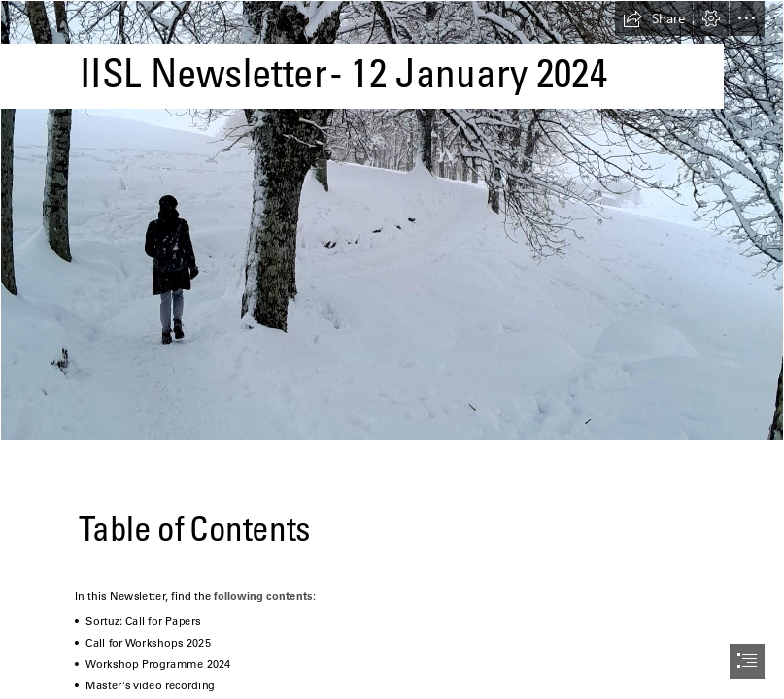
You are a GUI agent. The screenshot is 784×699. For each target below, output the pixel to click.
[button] (654, 18)
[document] (392, 349)
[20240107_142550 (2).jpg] (392, 220)
